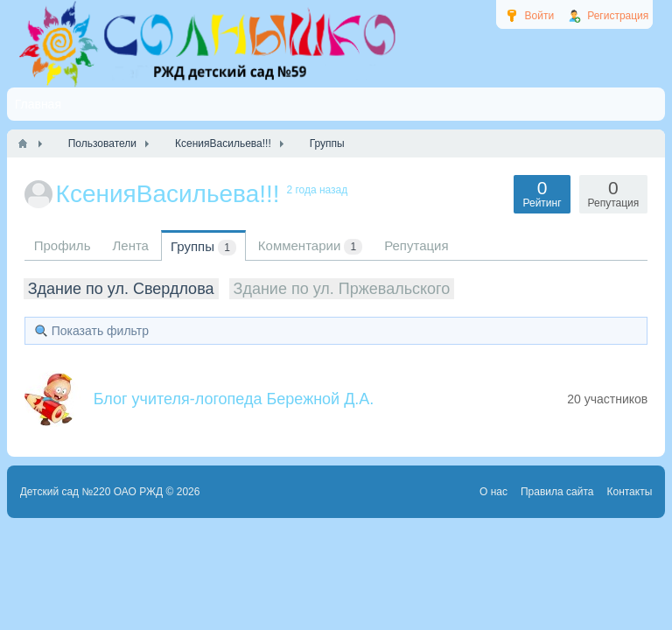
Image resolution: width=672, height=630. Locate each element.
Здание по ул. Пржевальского (342, 289)
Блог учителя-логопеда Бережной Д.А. (234, 399)
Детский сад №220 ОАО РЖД (92, 492)
